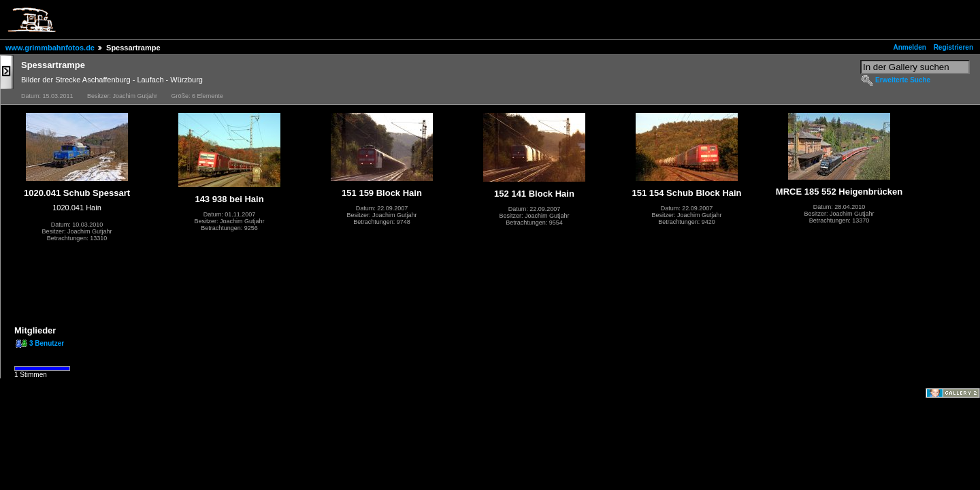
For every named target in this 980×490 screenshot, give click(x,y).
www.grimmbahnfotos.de (50, 48)
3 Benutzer (47, 343)
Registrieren (953, 47)
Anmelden (910, 47)
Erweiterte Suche (903, 80)
